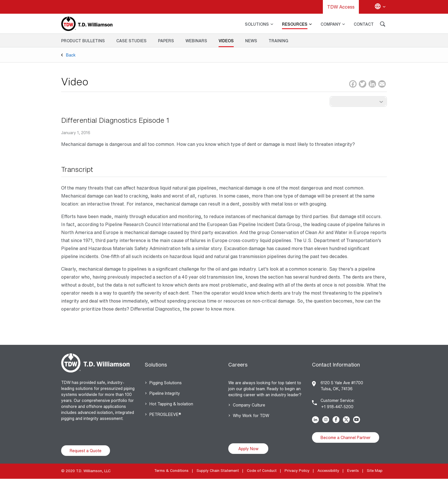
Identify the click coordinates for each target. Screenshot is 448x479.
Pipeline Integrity (165, 393)
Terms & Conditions (171, 471)
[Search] (383, 25)
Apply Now (248, 449)
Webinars (196, 41)
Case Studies (131, 41)
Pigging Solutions (166, 383)
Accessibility (328, 471)
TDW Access (341, 7)
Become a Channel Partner (346, 437)
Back (71, 55)
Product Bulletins (83, 41)
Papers (166, 41)
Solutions (156, 365)
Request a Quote (86, 451)
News (251, 41)
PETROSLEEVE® (165, 414)
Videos (226, 41)
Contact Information (336, 365)
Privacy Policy (297, 471)
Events (353, 471)
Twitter (347, 420)
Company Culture (249, 405)
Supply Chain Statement (218, 471)
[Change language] (380, 7)
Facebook (337, 420)
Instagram (327, 420)
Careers (238, 365)
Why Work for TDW (251, 415)
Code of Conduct (262, 471)
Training (278, 41)
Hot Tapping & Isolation (171, 404)
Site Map (375, 471)
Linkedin (317, 420)
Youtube (358, 420)
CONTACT (364, 24)
